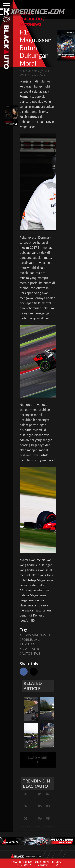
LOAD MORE (37, 759)
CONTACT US (24, 865)
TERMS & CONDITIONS (46, 865)
